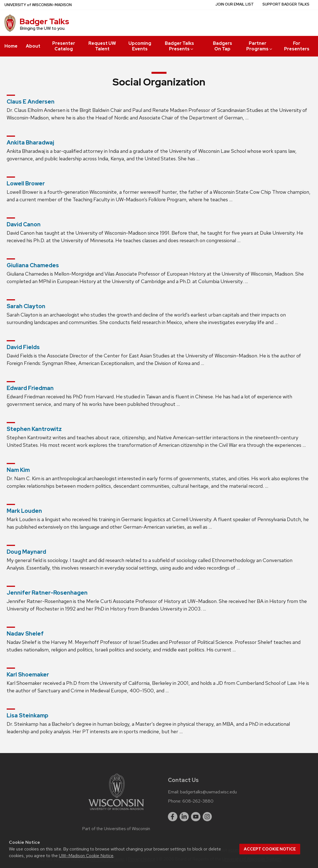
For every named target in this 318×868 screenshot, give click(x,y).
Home (11, 46)
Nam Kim (18, 470)
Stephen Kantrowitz (34, 429)
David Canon (24, 224)
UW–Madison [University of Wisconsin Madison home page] (38, 5)
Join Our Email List (235, 4)
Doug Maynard (26, 552)
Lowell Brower (26, 183)
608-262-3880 (198, 801)
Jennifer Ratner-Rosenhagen (47, 593)
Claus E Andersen (31, 102)
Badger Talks (44, 21)
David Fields (23, 347)
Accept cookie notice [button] (270, 849)
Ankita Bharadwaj (30, 143)
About (33, 46)
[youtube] (196, 817)
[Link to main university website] (116, 811)
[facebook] (173, 817)
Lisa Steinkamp (28, 715)
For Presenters (297, 46)
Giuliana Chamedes (33, 265)
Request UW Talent (102, 46)
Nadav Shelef (25, 634)
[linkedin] (184, 817)
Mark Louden (24, 511)
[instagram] (207, 817)
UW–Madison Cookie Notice (86, 856)
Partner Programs (260, 46)
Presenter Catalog (64, 46)
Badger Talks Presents (180, 46)
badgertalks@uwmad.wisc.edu (208, 792)
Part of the (116, 829)
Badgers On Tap (223, 46)
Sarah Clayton (26, 306)
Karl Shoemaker (28, 675)
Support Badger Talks (286, 4)
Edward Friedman (30, 388)
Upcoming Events (140, 46)
